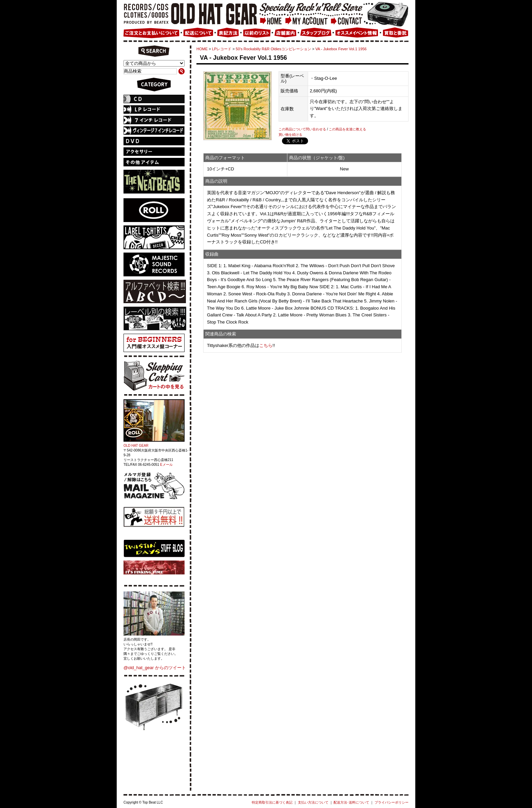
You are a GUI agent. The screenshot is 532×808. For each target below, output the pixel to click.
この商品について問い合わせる (302, 129)
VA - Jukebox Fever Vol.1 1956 (341, 49)
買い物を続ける (290, 135)
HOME (202, 49)
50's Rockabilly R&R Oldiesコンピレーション (273, 49)
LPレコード (222, 49)
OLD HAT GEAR (136, 446)
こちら (266, 345)
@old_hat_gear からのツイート (155, 668)
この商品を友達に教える (347, 129)
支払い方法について (313, 802)
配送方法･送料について (351, 802)
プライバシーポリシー (392, 802)
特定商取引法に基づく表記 (272, 802)
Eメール (166, 465)
